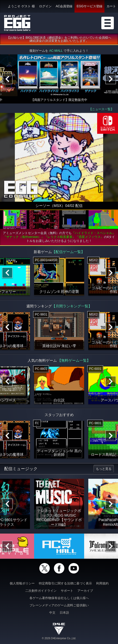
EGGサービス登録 (89, 6)
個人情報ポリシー (22, 583)
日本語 (64, 613)
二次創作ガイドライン (41, 591)
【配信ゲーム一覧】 (68, 253)
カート (111, 6)
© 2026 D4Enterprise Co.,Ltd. (59, 638)
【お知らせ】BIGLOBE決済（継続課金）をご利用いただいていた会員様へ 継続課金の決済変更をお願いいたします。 (61, 40)
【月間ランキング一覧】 (72, 307)
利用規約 (102, 583)
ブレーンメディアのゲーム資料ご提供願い (59, 605)
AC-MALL (56, 52)
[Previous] (7, 80)
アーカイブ (85, 591)
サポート (67, 591)
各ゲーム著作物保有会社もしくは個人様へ (59, 598)
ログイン (45, 6)
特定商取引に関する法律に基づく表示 (65, 583)
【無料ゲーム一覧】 (74, 361)
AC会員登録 (64, 6)
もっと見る (104, 470)
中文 (52, 613)
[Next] (111, 80)
